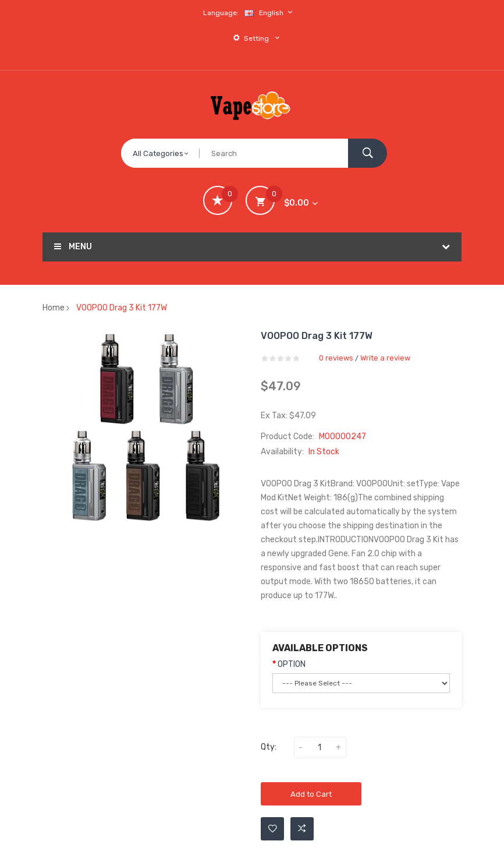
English (270, 13)
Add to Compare (302, 829)
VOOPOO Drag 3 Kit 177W (122, 308)
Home (54, 308)
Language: (221, 13)
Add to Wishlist (273, 829)
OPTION (292, 664)
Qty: (269, 747)
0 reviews (336, 358)
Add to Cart (311, 794)
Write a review (385, 358)
